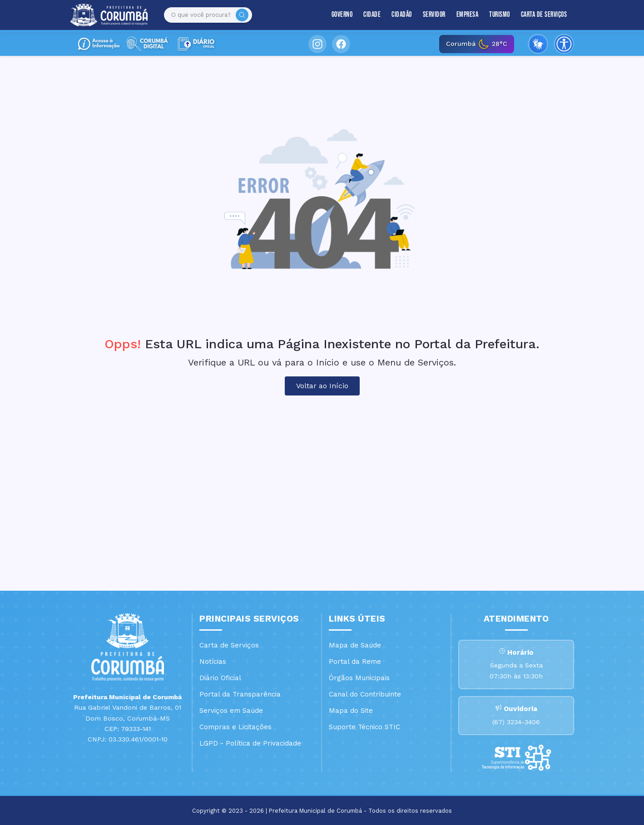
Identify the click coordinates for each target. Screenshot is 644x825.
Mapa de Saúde (355, 645)
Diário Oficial (220, 678)
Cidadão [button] (402, 15)
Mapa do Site (351, 711)
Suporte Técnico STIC (364, 727)
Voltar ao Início (322, 386)
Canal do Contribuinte (365, 694)
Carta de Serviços (544, 15)
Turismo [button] (500, 15)
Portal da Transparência (240, 694)
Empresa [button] (468, 15)
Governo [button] (342, 15)
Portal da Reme (355, 662)
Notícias (213, 662)
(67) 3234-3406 (516, 722)
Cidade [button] (372, 15)
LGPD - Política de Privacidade (250, 743)
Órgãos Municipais (359, 678)
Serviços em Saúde (231, 711)
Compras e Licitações (235, 727)
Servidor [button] (434, 15)
